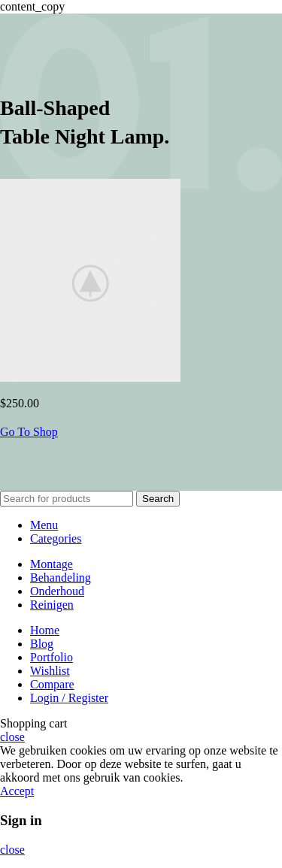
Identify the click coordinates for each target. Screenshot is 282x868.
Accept (17, 791)
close (12, 737)
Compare (52, 684)
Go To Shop (29, 432)
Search (158, 499)
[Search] (67, 499)
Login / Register (69, 698)
